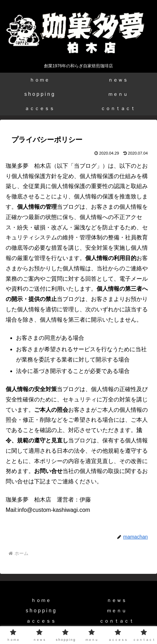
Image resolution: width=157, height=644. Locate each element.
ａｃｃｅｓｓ (41, 621)
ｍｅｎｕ (117, 611)
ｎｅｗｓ (117, 600)
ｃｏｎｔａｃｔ (117, 621)
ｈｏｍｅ (41, 600)
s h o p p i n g (40, 611)
